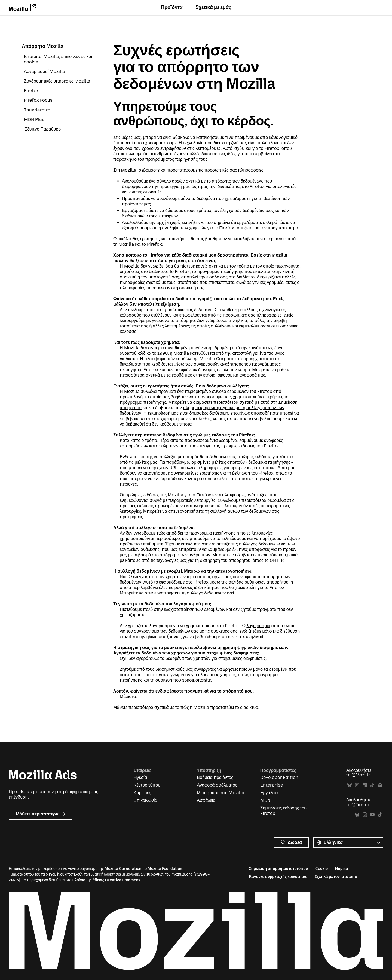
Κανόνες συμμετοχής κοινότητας (278, 877)
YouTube (372, 815)
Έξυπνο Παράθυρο (42, 129)
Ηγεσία (140, 777)
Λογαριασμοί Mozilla (45, 72)
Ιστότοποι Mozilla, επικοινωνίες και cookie (58, 59)
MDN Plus (34, 119)
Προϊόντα (172, 7)
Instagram (357, 785)
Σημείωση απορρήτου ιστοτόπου (278, 869)
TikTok (372, 785)
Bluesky (350, 785)
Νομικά (342, 869)
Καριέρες (142, 793)
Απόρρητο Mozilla (43, 46)
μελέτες (142, 462)
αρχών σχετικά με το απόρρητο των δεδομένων (217, 181)
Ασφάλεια (206, 800)
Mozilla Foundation (165, 869)
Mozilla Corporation (123, 869)
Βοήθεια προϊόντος (215, 777)
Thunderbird (37, 110)
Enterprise (272, 785)
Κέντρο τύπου (147, 785)
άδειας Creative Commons (116, 880)
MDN (265, 800)
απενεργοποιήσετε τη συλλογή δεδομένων (185, 593)
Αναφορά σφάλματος (217, 785)
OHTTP (276, 560)
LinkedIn (365, 785)
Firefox (31, 91)
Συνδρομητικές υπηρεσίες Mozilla (57, 81)
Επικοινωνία (146, 800)
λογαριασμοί (258, 626)
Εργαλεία (269, 793)
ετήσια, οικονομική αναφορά (230, 375)
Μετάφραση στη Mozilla (220, 793)
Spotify (380, 785)
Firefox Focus (38, 100)
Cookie (321, 869)
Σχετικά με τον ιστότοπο (336, 877)
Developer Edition (279, 777)
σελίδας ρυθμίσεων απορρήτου (258, 582)
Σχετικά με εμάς (214, 7)
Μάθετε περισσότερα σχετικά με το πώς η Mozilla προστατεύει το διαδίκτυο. (186, 707)
